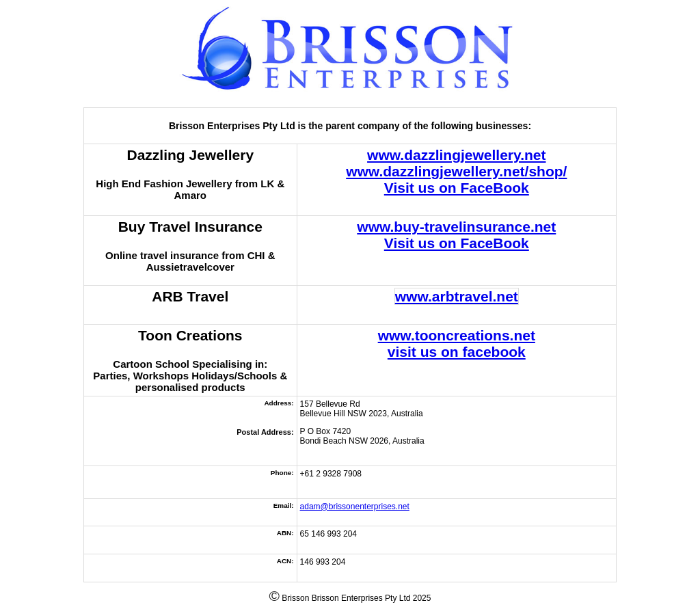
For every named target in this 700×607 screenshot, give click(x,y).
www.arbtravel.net (457, 296)
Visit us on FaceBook (457, 188)
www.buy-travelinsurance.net (456, 227)
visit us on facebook (457, 352)
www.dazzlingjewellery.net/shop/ (456, 171)
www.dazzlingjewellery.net (456, 155)
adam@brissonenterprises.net (355, 507)
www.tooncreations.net (457, 335)
